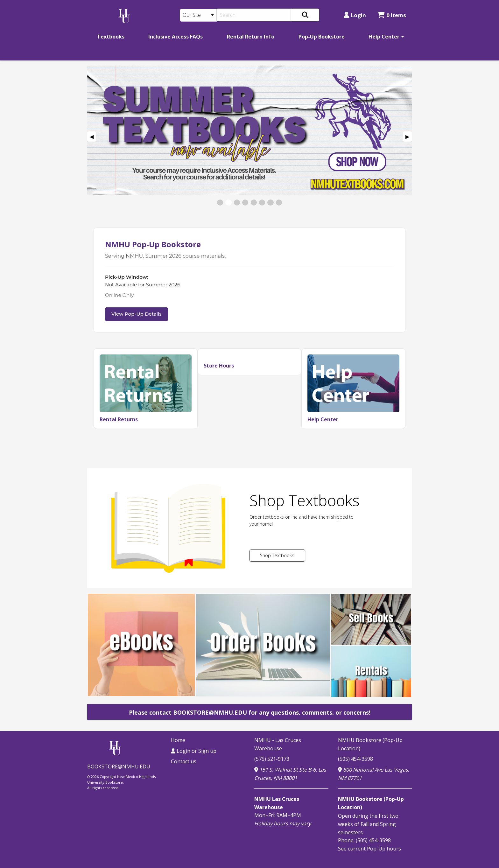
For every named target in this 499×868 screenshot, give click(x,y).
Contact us (184, 761)
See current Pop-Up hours (369, 849)
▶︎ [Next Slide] (409, 137)
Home (178, 740)
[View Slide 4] (245, 203)
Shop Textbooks (277, 555)
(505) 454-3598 (355, 759)
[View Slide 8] (279, 203)
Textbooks (111, 37)
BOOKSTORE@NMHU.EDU (119, 766)
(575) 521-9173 (272, 759)
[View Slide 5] (254, 203)
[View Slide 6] (262, 203)
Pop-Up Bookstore (322, 37)
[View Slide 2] (228, 203)
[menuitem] (111, 37)
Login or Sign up (194, 751)
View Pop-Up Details (137, 314)
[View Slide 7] (270, 203)
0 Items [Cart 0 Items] (392, 15)
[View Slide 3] (237, 203)
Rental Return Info (251, 37)
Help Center (384, 37)
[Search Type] (198, 15)
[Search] (254, 15)
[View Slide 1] (220, 203)
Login (355, 15)
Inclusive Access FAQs (176, 37)
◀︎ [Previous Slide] (93, 137)
